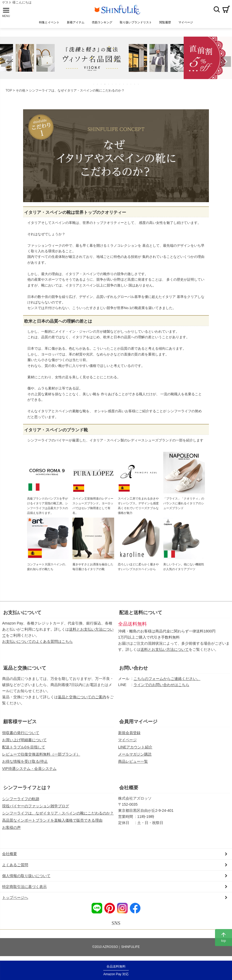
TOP (9, 92)
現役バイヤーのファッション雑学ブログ (36, 808)
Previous (6, 63)
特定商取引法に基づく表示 (24, 888)
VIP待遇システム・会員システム (29, 770)
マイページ (127, 742)
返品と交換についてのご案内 (82, 699)
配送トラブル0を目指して (24, 749)
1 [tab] (94, 86)
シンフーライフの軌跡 (21, 801)
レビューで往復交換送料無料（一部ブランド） (41, 756)
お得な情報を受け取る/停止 (25, 763)
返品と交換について (25, 670)
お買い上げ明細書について (24, 742)
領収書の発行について (21, 735)
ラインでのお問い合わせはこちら (161, 687)
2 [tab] (98, 86)
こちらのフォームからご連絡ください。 (167, 680)
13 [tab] (139, 86)
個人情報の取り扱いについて (26, 878)
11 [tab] (131, 86)
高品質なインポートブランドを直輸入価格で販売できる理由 (52, 822)
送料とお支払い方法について (165, 651)
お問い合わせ (134, 670)
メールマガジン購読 (135, 756)
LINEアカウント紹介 (135, 749)
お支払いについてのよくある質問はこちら (37, 643)
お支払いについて (22, 614)
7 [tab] (116, 86)
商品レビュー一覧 (133, 763)
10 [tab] (127, 86)
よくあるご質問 (15, 867)
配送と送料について (141, 614)
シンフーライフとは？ (27, 790)
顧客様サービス (20, 723)
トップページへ (15, 899)
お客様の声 (11, 829)
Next (226, 63)
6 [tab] (113, 86)
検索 (217, 10)
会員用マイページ (138, 723)
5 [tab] (109, 86)
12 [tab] (135, 86)
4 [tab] (105, 86)
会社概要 (129, 790)
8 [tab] (120, 86)
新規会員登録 (129, 735)
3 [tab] (101, 86)
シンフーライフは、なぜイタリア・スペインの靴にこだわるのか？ (58, 815)
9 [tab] (124, 86)
